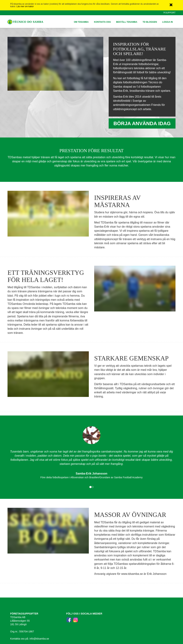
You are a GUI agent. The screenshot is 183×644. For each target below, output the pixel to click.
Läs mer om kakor (25, 6)
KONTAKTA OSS (102, 22)
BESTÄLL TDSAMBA (127, 22)
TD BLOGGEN (150, 22)
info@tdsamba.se (39, 639)
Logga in (168, 22)
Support (170, 13)
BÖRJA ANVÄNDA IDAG (142, 123)
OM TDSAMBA (81, 22)
